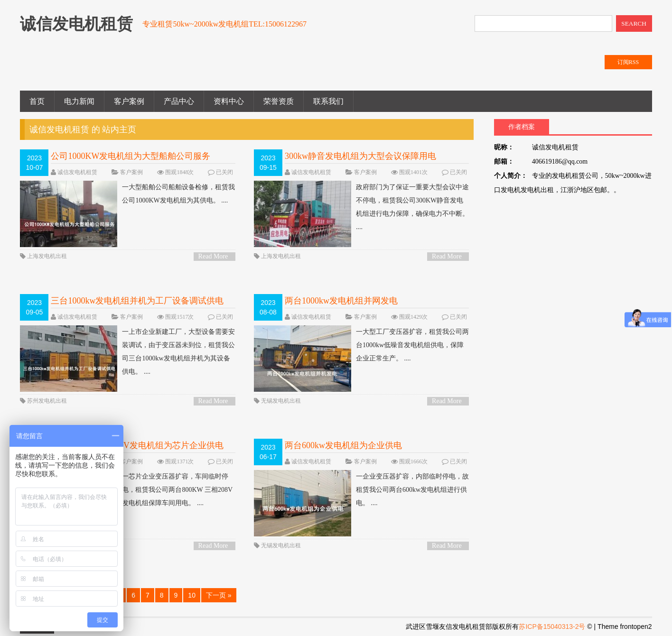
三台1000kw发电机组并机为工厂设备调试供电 (137, 301)
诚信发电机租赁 (77, 172)
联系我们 (328, 101)
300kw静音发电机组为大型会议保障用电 (360, 156)
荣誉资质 (279, 101)
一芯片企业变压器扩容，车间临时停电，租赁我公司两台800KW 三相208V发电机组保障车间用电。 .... (126, 490)
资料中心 (229, 101)
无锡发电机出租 (281, 401)
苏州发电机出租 (47, 401)
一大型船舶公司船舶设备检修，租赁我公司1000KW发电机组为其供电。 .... (127, 194)
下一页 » (219, 595)
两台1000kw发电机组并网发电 (341, 301)
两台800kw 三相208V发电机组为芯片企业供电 (137, 445)
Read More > (213, 257)
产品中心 (179, 101)
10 (192, 595)
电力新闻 (79, 101)
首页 (37, 101)
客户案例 (129, 101)
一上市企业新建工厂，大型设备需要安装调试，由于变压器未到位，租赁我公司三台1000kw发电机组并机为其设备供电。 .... (127, 352)
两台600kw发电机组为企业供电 (343, 445)
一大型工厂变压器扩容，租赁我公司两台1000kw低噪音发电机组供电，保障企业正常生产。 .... (361, 345)
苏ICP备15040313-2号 (552, 627)
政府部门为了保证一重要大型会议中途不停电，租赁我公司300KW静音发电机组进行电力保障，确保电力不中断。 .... (361, 207)
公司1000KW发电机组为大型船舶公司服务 (131, 156)
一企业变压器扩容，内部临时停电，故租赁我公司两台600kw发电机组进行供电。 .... (361, 490)
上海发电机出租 (47, 256)
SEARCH (634, 23)
